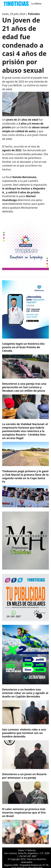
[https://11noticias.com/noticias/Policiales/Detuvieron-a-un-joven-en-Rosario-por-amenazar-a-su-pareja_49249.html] (26, 789)
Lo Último (36, 4)
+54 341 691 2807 (28, 856)
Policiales (34, 14)
